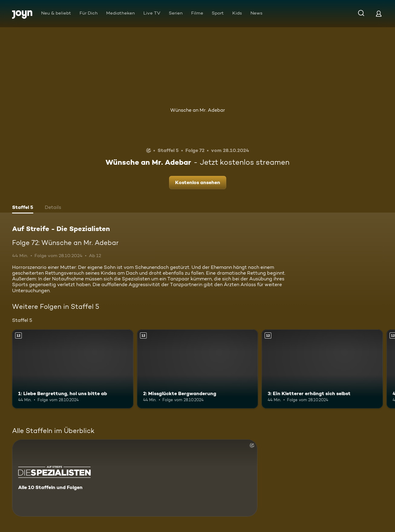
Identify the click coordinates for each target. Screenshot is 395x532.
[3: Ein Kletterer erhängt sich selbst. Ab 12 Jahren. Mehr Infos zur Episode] (322, 369)
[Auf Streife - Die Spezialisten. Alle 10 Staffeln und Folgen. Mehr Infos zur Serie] (135, 478)
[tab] (23, 208)
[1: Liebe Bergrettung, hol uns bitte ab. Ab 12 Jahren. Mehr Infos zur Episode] (73, 369)
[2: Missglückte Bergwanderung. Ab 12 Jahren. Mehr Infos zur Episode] (198, 369)
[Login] (379, 13)
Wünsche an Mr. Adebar (198, 110)
